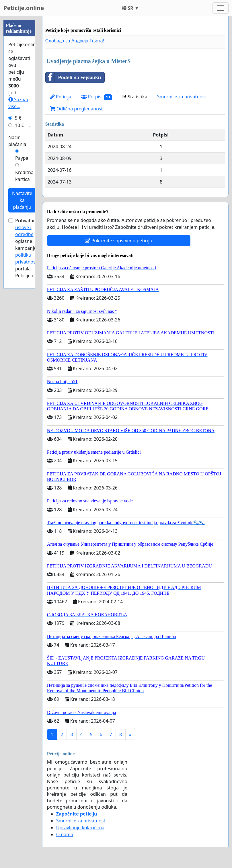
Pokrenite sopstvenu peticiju (119, 241)
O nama (65, 834)
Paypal (22, 158)
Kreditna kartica (24, 176)
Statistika (135, 97)
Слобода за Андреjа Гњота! (75, 41)
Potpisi (97, 97)
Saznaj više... (18, 103)
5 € (18, 118)
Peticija (61, 97)
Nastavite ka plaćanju (22, 200)
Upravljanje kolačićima (80, 828)
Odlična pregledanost (76, 109)
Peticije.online (24, 8)
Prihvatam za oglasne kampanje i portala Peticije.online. (31, 248)
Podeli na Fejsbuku (73, 77)
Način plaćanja (17, 141)
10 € (20, 125)
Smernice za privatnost (182, 97)
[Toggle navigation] (221, 8)
